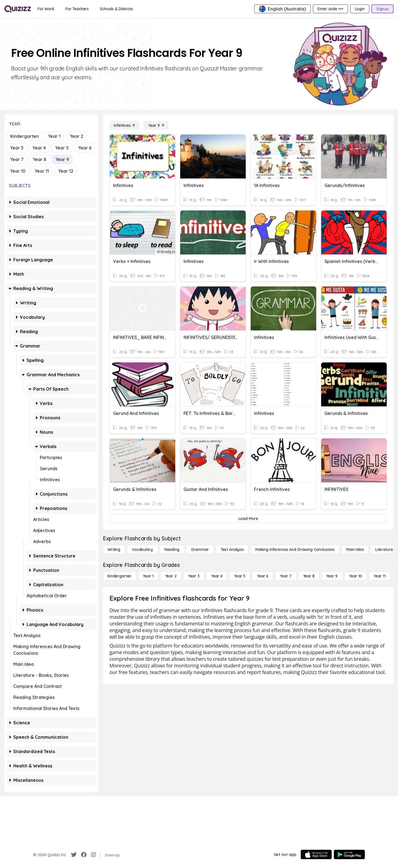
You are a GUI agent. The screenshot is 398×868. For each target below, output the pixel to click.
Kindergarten (24, 136)
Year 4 (39, 148)
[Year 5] (240, 576)
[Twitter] (74, 855)
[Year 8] (309, 576)
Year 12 (66, 171)
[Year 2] (171, 576)
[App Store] (316, 854)
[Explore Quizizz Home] (18, 9)
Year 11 (42, 171)
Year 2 (77, 136)
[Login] (360, 9)
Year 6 (85, 148)
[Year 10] (356, 576)
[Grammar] (200, 549)
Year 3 (17, 148)
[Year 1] (148, 576)
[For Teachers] (77, 9)
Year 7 (17, 159)
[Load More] (248, 519)
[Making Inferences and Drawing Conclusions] (295, 549)
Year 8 (40, 159)
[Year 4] (217, 576)
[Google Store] (349, 854)
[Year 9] (156, 125)
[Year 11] (380, 576)
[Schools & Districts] (116, 9)
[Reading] (172, 549)
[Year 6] (263, 576)
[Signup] (383, 9)
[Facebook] (84, 855)
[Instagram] (93, 855)
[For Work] (46, 9)
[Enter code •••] (330, 9)
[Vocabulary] (142, 549)
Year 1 (54, 136)
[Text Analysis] (232, 549)
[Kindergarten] (119, 576)
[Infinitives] (124, 125)
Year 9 (62, 159)
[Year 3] (194, 576)
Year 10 (18, 171)
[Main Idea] (355, 549)
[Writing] (114, 549)
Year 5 (62, 148)
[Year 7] (286, 576)
